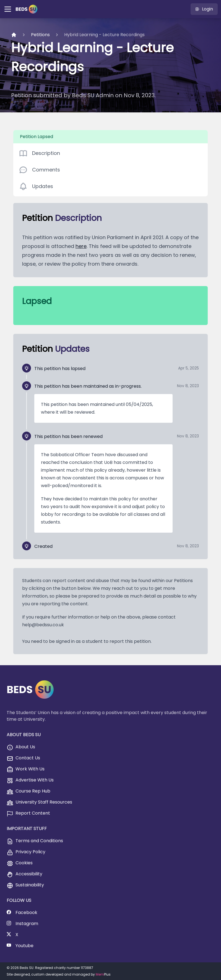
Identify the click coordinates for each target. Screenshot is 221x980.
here (81, 246)
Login (204, 9)
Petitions (40, 35)
